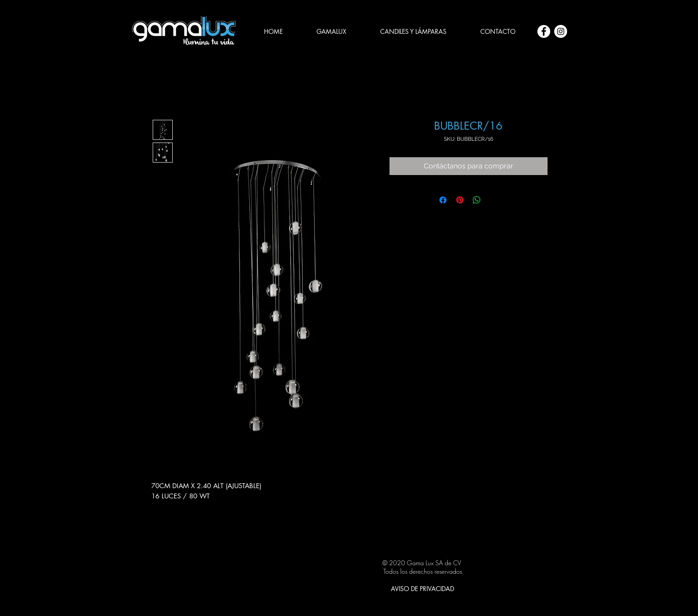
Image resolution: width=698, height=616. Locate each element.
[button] (413, 32)
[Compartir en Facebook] (443, 200)
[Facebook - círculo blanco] (544, 31)
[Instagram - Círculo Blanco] (561, 31)
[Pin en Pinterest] (460, 200)
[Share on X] (494, 200)
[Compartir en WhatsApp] (477, 200)
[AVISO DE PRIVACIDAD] (422, 589)
